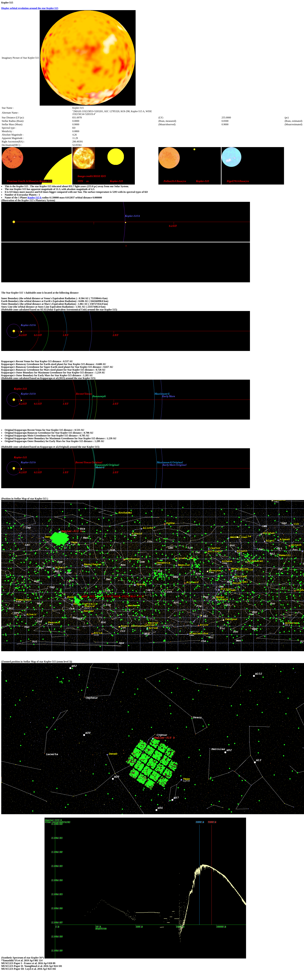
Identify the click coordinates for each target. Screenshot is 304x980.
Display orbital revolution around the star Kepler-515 (30, 8)
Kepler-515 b (35, 198)
